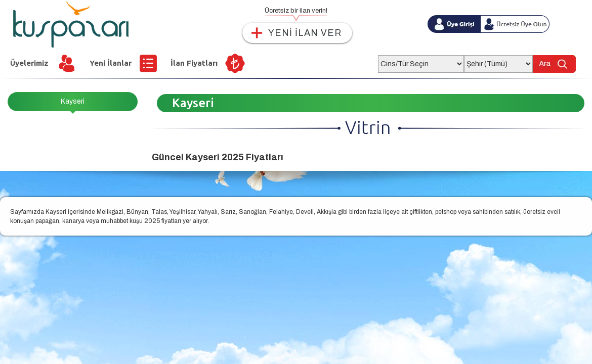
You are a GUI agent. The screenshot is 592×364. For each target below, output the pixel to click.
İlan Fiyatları (194, 63)
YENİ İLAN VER (305, 33)
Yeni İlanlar (111, 63)
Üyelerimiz (29, 63)
